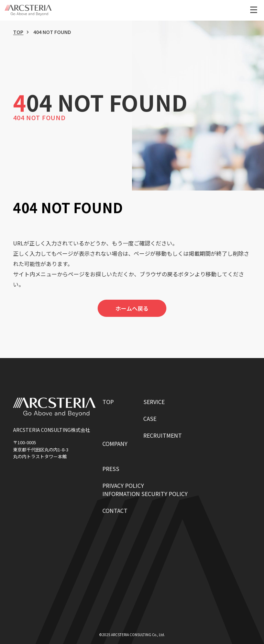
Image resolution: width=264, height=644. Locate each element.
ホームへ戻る (132, 308)
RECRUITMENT (163, 435)
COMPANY (115, 444)
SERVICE (154, 402)
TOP (18, 32)
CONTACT (115, 510)
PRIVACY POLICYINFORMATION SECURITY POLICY (145, 490)
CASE (150, 418)
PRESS (111, 469)
